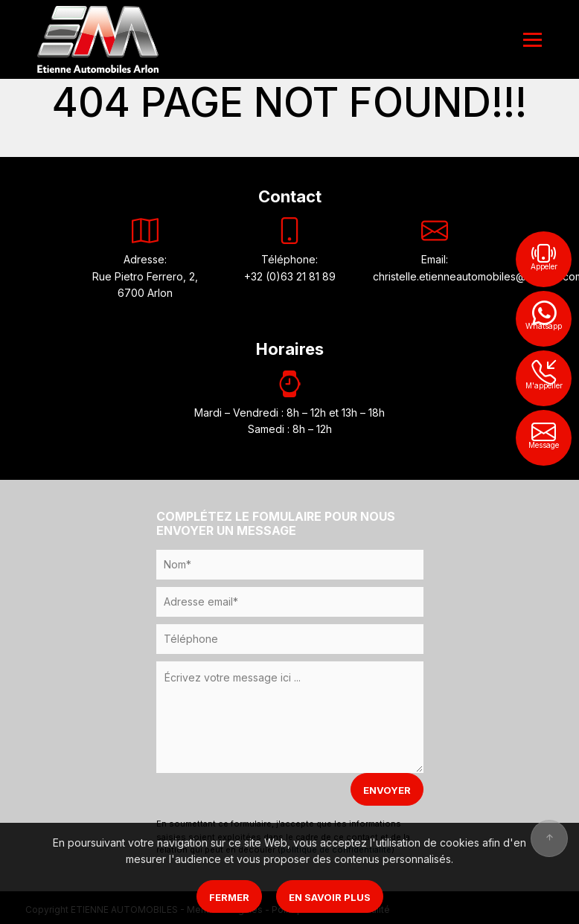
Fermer (229, 897)
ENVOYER (387, 790)
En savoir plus (330, 897)
